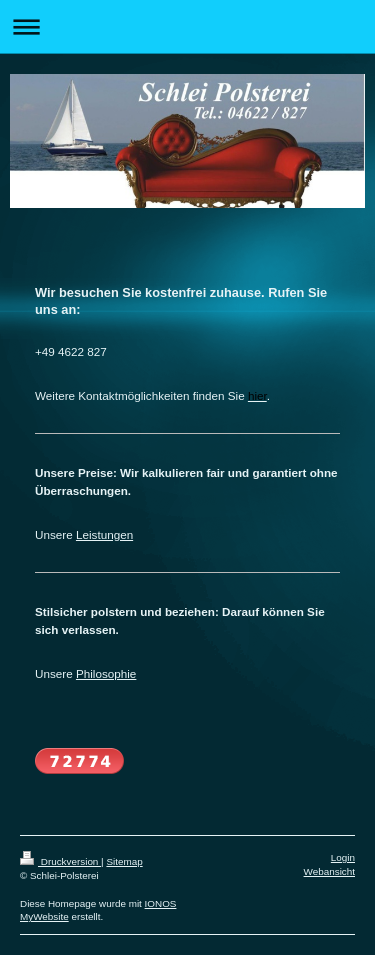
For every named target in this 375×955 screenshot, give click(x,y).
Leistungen (104, 534)
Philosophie (106, 673)
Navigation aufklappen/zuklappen (187, 26)
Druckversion (60, 861)
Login (343, 857)
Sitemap (124, 861)
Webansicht (329, 871)
